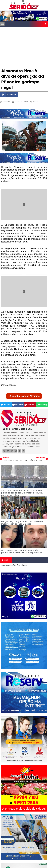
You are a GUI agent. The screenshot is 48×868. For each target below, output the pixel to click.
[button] (2, 24)
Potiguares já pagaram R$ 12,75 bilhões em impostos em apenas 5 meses (22, 523)
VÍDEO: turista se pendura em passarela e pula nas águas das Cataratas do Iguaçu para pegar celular (22, 493)
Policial (35, 102)
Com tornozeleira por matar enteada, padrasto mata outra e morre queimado (21, 551)
